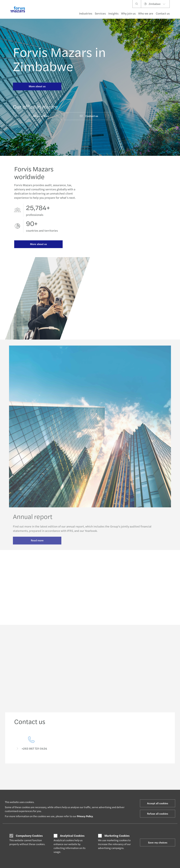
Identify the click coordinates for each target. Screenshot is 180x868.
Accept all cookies (158, 803)
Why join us (128, 13)
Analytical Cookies (72, 836)
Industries (86, 13)
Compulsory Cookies (29, 836)
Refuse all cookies (158, 814)
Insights (113, 13)
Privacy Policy (85, 816)
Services (100, 13)
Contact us (163, 13)
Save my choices (158, 842)
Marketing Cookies (117, 836)
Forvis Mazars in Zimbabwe (59, 59)
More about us (37, 86)
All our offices (38, 116)
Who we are (146, 13)
